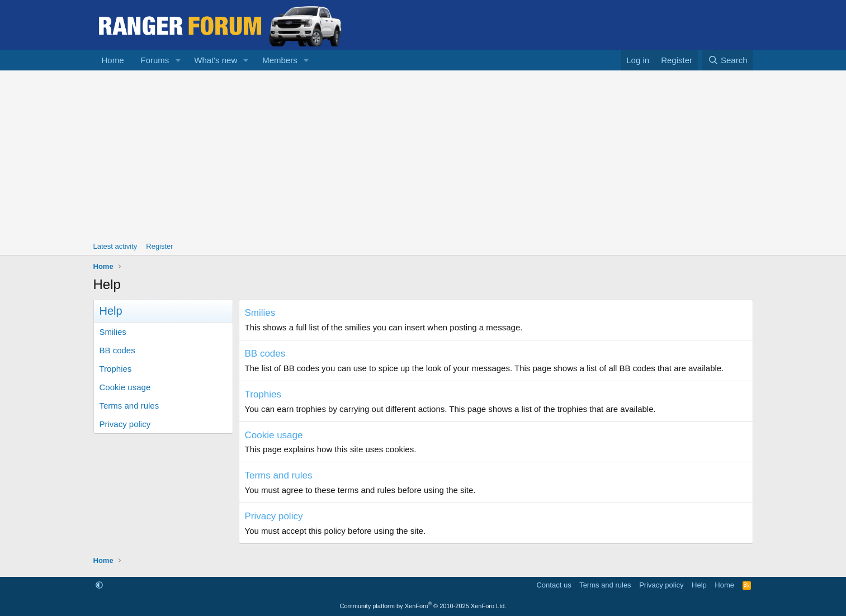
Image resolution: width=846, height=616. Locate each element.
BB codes (117, 350)
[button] (178, 60)
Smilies (113, 332)
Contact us (554, 585)
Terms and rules (129, 406)
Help (699, 585)
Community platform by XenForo (423, 606)
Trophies (116, 369)
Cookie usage (125, 387)
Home (113, 60)
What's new (216, 60)
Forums (155, 60)
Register (159, 246)
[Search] (728, 60)
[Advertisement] (423, 154)
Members (280, 60)
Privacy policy (125, 424)
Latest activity (115, 246)
